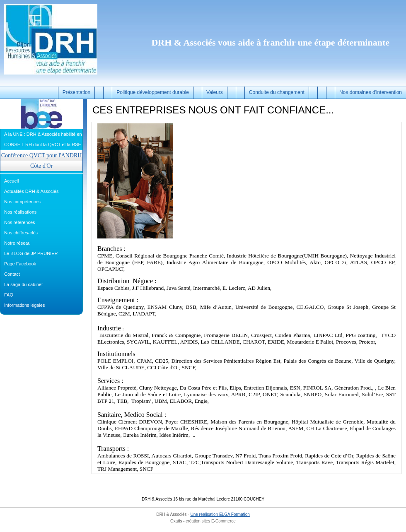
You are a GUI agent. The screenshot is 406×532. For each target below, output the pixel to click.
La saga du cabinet (23, 284)
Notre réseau (17, 243)
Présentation (76, 92)
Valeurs (215, 92)
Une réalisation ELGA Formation (220, 514)
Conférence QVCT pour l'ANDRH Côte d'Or (42, 161)
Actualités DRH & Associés (31, 191)
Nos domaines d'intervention (371, 92)
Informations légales (24, 305)
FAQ (9, 295)
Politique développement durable (153, 92)
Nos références (20, 222)
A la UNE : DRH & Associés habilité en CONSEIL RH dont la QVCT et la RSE (43, 139)
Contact (12, 274)
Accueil (11, 181)
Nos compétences (22, 202)
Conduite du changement (277, 92)
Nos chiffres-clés (21, 233)
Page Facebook (20, 264)
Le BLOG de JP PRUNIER (31, 253)
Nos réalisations (20, 212)
